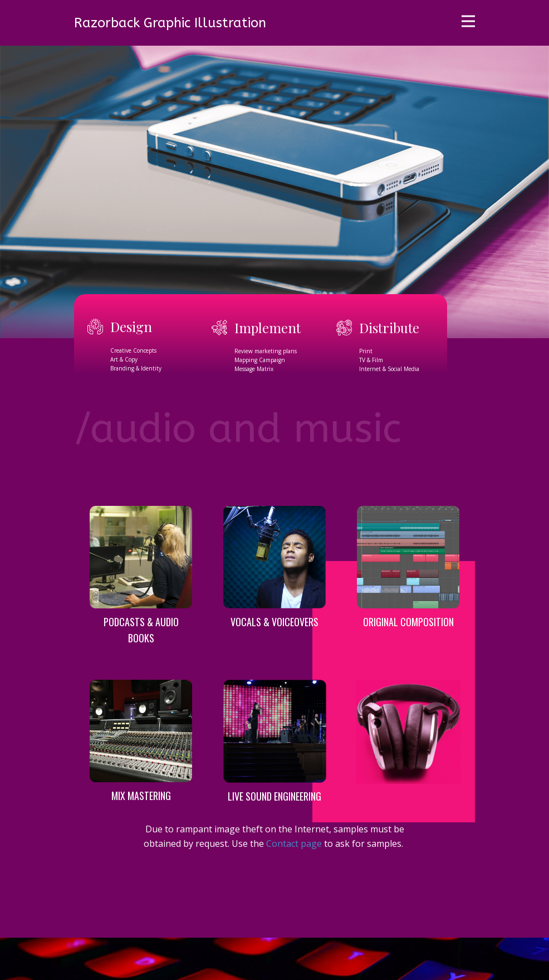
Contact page (294, 844)
